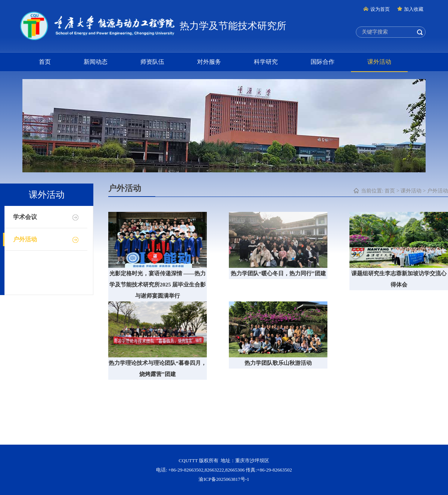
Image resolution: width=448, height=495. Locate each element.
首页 (45, 62)
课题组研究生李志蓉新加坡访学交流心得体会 (399, 279)
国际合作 (323, 62)
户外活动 (25, 239)
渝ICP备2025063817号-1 (224, 479)
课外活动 (379, 62)
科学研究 (266, 62)
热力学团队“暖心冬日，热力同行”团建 (278, 273)
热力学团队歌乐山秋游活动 (278, 363)
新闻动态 (96, 62)
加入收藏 (410, 9)
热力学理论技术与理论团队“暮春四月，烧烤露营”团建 (158, 369)
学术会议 (25, 217)
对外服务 (209, 62)
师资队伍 (152, 62)
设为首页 (377, 9)
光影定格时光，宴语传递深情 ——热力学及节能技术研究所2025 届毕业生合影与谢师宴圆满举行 (158, 285)
